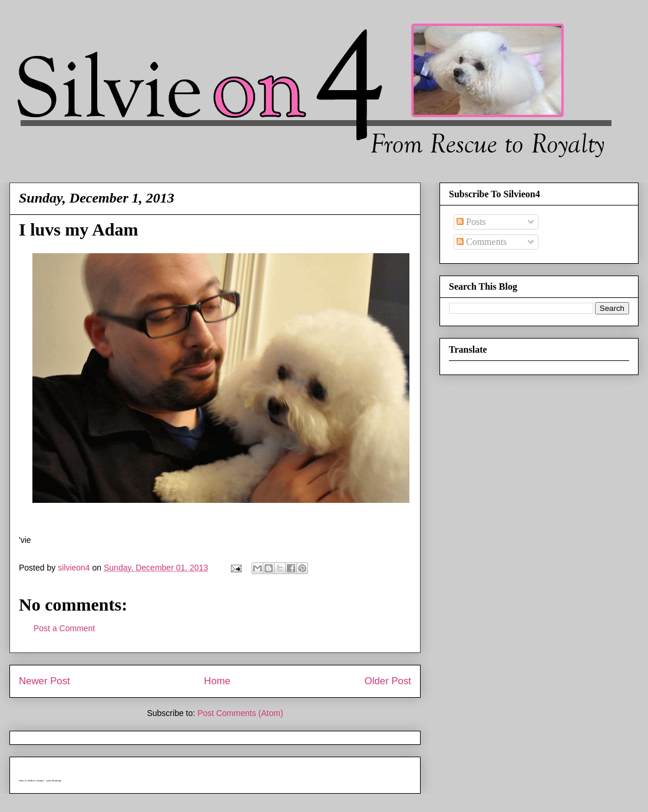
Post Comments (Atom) (240, 713)
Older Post (388, 681)
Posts (471, 222)
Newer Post (44, 681)
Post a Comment (64, 628)
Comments (482, 242)
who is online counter (32, 780)
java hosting (54, 780)
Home (217, 681)
